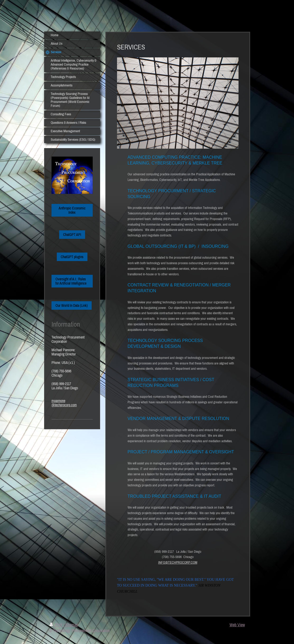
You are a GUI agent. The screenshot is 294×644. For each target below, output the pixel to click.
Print (56, 625)
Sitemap (72, 625)
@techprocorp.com (64, 405)
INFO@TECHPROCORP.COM (178, 562)
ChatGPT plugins (72, 257)
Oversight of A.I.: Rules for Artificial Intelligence (71, 281)
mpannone (58, 401)
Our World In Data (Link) (72, 305)
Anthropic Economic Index (72, 210)
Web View (237, 625)
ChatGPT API (72, 235)
